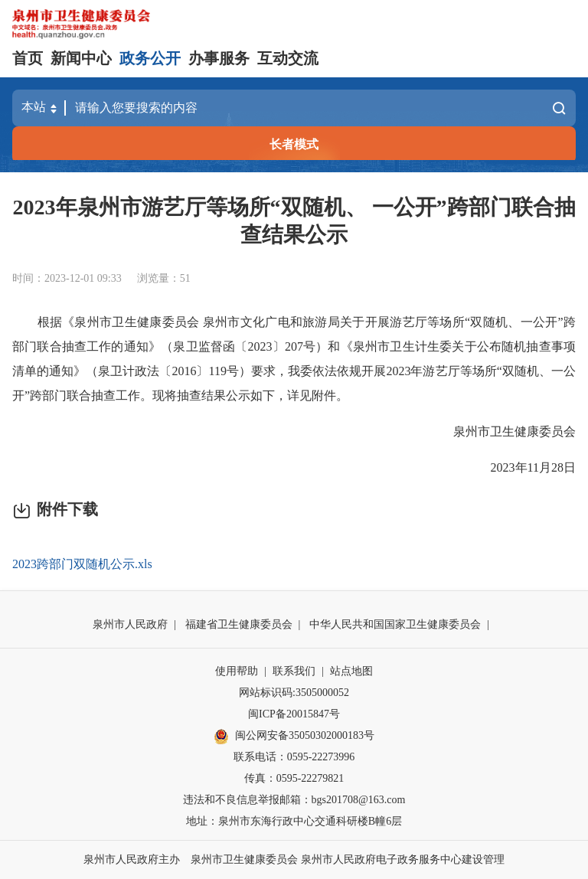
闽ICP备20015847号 (294, 714)
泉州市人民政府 (130, 624)
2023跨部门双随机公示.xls (82, 564)
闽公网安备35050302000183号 (294, 737)
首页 (28, 58)
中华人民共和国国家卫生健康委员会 (395, 624)
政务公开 (150, 58)
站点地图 (351, 671)
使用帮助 (237, 671)
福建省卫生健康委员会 (239, 624)
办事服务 (219, 58)
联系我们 (294, 671)
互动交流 (288, 58)
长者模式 (294, 144)
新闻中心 (81, 58)
